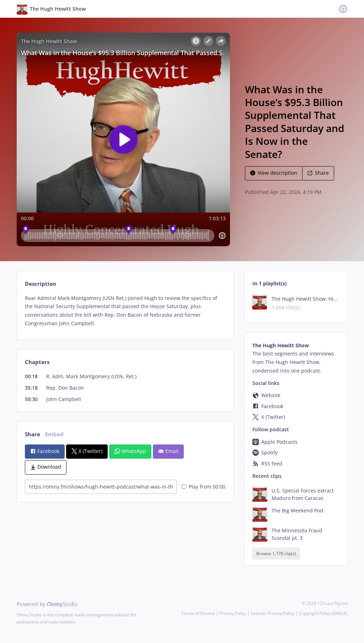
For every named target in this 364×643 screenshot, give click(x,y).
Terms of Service (198, 613)
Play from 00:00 (204, 487)
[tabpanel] (125, 311)
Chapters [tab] (37, 362)
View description (274, 173)
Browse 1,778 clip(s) (276, 554)
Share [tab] (33, 434)
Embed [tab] (54, 434)
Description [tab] (41, 284)
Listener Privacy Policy (272, 613)
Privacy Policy (233, 613)
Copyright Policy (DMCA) (323, 613)
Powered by (47, 604)
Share (318, 173)
